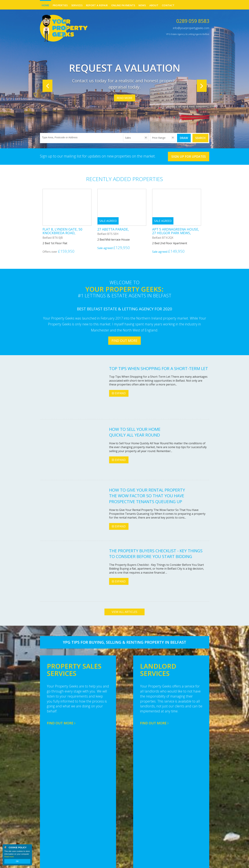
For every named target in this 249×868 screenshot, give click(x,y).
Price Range (159, 138)
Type (123, 141)
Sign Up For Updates (189, 156)
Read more (9, 857)
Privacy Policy (87, 863)
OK (17, 861)
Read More (125, 98)
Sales (128, 138)
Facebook (200, 831)
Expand (119, 393)
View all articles (124, 612)
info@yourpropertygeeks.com (191, 28)
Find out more (124, 341)
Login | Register (200, 863)
